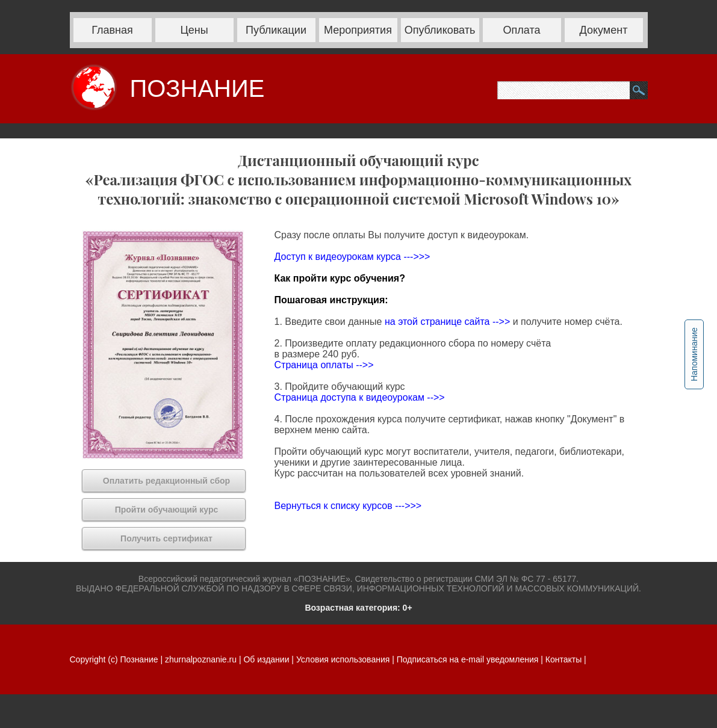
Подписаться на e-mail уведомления (468, 659)
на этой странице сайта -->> (449, 322)
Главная (112, 30)
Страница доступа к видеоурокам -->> (360, 397)
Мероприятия (358, 30)
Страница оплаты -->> (324, 365)
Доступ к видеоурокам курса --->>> (352, 257)
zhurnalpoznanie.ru (202, 659)
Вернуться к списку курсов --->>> (348, 506)
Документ (604, 30)
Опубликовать (440, 30)
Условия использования (343, 659)
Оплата (522, 30)
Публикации (276, 30)
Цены (194, 30)
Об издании (266, 659)
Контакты (563, 659)
